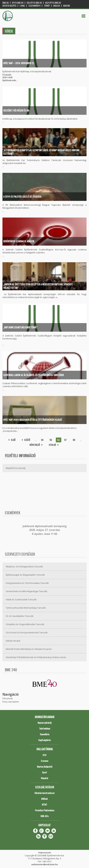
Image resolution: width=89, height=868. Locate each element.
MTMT (44, 804)
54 (42, 440)
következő (35, 445)
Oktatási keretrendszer (45, 793)
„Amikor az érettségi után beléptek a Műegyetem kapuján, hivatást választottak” (38, 286)
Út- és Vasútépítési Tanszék (20, 616)
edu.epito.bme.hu (34, 3)
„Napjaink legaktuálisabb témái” (20, 327)
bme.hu (6, 3)
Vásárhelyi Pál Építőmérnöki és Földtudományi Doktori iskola (36, 657)
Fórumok (8, 698)
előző (27, 440)
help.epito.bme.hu (53, 3)
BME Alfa (44, 816)
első (13, 440)
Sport (44, 772)
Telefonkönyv (34, 6)
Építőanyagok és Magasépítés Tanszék (25, 575)
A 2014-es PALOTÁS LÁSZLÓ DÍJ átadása (22, 196)
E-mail (22, 6)
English (57, 6)
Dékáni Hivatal (13, 641)
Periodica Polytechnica (45, 810)
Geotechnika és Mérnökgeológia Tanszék (27, 591)
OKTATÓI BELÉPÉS (9, 6)
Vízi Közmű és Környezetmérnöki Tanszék (27, 632)
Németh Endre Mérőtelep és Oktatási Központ (29, 649)
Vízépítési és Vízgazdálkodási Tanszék (25, 624)
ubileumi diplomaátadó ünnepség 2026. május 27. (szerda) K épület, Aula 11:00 (45, 530)
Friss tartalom (11, 702)
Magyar (67, 6)
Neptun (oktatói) (45, 723)
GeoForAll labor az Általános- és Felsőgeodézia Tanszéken (33, 375)
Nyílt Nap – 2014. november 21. (19, 63)
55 (51, 440)
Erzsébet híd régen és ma (16, 110)
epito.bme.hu (18, 3)
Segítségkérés (44, 740)
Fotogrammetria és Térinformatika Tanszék (27, 583)
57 (65, 440)
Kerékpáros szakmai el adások (19, 241)
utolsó (52, 445)
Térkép (47, 6)
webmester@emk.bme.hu (45, 864)
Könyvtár (45, 778)
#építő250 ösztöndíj (16, 468)
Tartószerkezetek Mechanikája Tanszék (26, 608)
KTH (44, 755)
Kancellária (45, 734)
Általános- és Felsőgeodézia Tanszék (24, 567)
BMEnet (44, 799)
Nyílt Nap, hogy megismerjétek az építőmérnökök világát (33, 420)
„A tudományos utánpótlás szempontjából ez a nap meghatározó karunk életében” (41, 152)
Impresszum (45, 852)
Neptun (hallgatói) (45, 766)
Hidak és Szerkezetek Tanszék (21, 600)
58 (74, 440)
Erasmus (45, 761)
